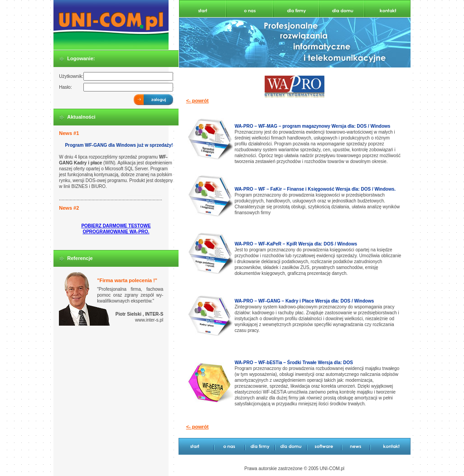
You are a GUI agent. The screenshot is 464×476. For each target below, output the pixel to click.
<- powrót (198, 101)
